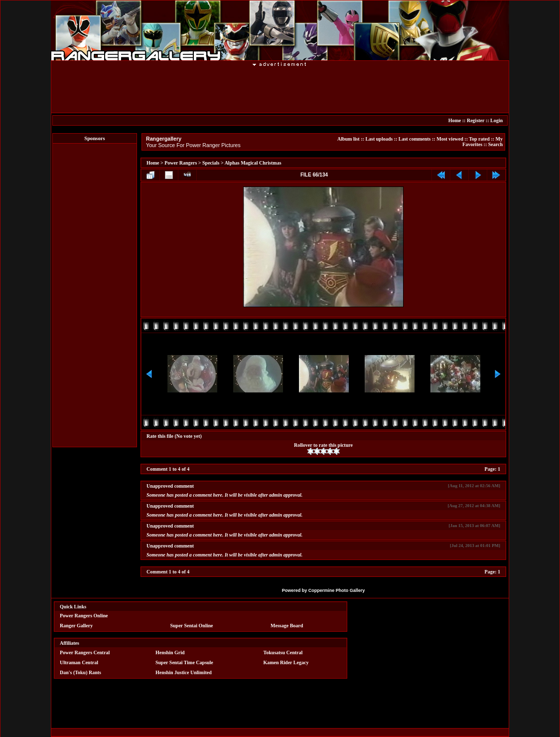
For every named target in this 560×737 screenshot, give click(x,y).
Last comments (415, 139)
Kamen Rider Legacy (286, 662)
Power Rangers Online (84, 616)
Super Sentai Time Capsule (184, 662)
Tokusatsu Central (283, 652)
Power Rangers (181, 163)
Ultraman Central (79, 662)
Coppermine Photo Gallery (337, 590)
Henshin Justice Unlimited (184, 672)
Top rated (479, 139)
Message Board (287, 626)
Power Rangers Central (85, 652)
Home (455, 120)
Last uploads (379, 139)
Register (476, 120)
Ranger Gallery (76, 626)
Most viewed (450, 139)
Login (496, 120)
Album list (349, 139)
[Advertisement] (280, 89)
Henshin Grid (170, 652)
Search (495, 144)
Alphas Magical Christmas (253, 163)
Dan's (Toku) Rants (80, 672)
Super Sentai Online (192, 626)
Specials (211, 163)
